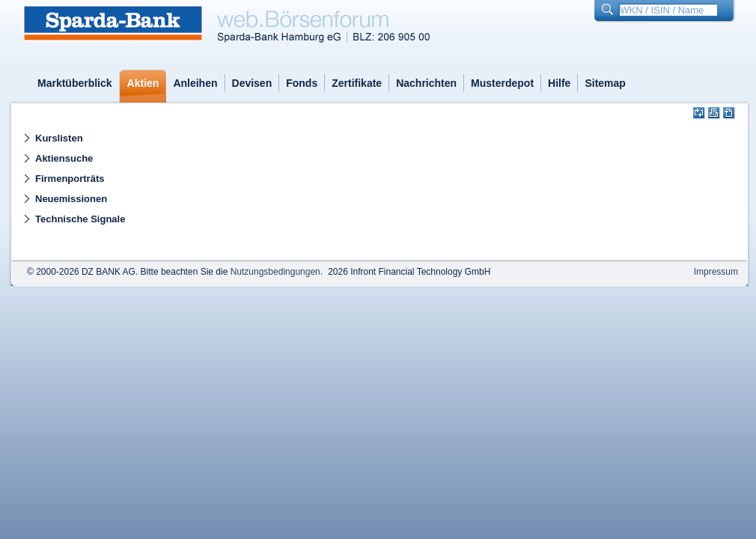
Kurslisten (59, 138)
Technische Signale (80, 219)
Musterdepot (502, 83)
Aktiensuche (64, 158)
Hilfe (559, 83)
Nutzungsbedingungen (275, 272)
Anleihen (195, 83)
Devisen (252, 83)
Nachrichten (426, 83)
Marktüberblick (75, 83)
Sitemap (605, 83)
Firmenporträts (70, 179)
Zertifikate (357, 83)
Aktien (143, 83)
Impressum (716, 272)
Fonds (302, 83)
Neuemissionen (71, 199)
